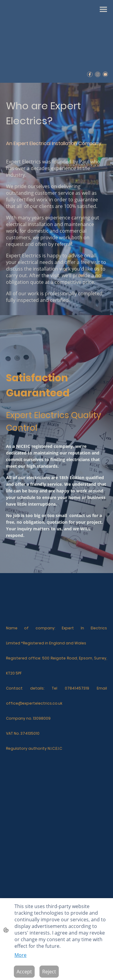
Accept (24, 972)
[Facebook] (90, 74)
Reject (49, 972)
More (20, 955)
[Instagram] (98, 74)
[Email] (105, 74)
